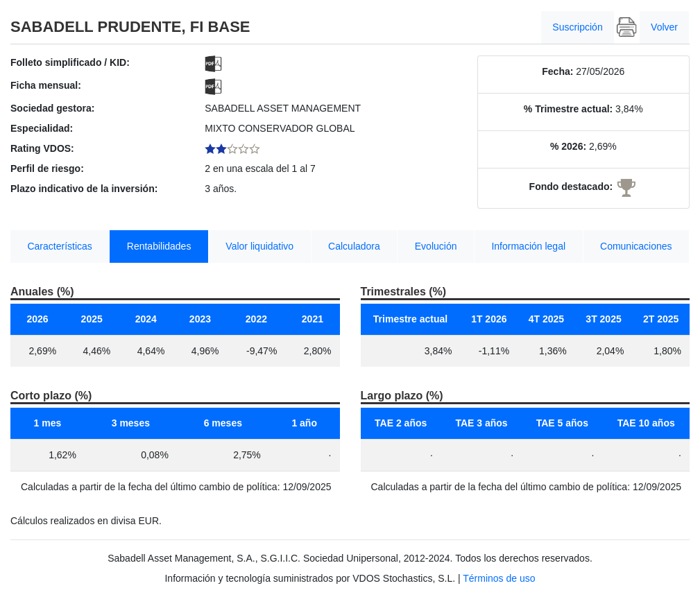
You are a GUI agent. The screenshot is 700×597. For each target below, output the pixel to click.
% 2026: (568, 146)
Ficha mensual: (46, 85)
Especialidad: (42, 128)
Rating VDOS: (42, 148)
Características (59, 246)
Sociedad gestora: (52, 108)
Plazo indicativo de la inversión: (84, 189)
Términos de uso (499, 578)
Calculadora (354, 246)
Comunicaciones (636, 246)
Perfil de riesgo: (47, 168)
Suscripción (577, 27)
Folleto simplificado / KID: (70, 62)
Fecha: (557, 71)
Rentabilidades (159, 246)
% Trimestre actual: (568, 109)
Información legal (528, 246)
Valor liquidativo (259, 246)
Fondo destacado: (571, 187)
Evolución (436, 246)
